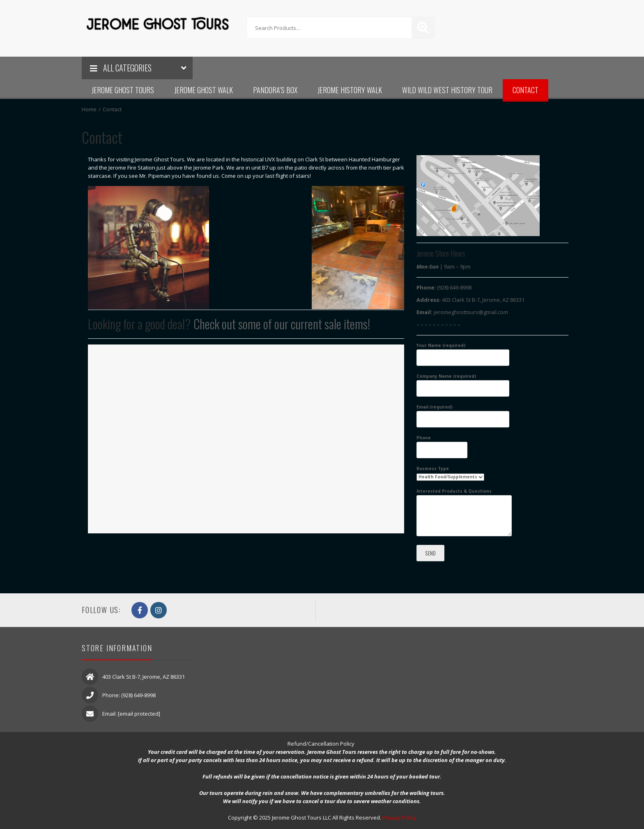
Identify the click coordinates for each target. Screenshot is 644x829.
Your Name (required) (463, 351)
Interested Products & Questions (464, 513)
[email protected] (139, 714)
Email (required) (463, 413)
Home (89, 109)
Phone (442, 444)
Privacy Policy (399, 818)
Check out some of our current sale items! (282, 324)
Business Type (450, 473)
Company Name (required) (463, 382)
